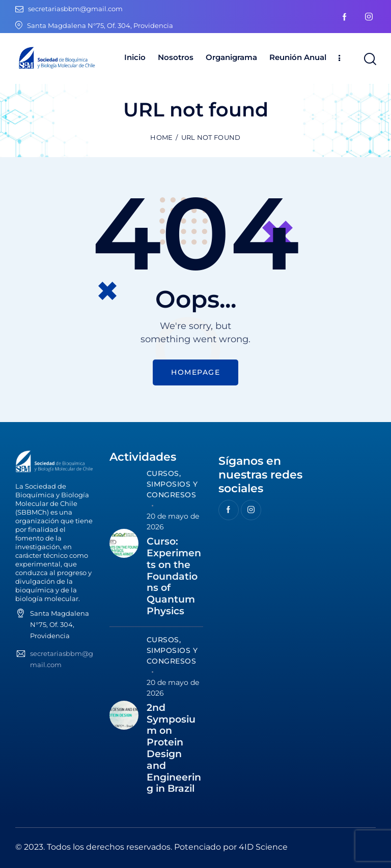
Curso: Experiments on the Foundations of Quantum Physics (174, 576)
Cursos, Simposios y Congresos (172, 484)
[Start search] (369, 59)
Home (161, 137)
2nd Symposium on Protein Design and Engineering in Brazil (174, 749)
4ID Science (263, 847)
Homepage (195, 372)
